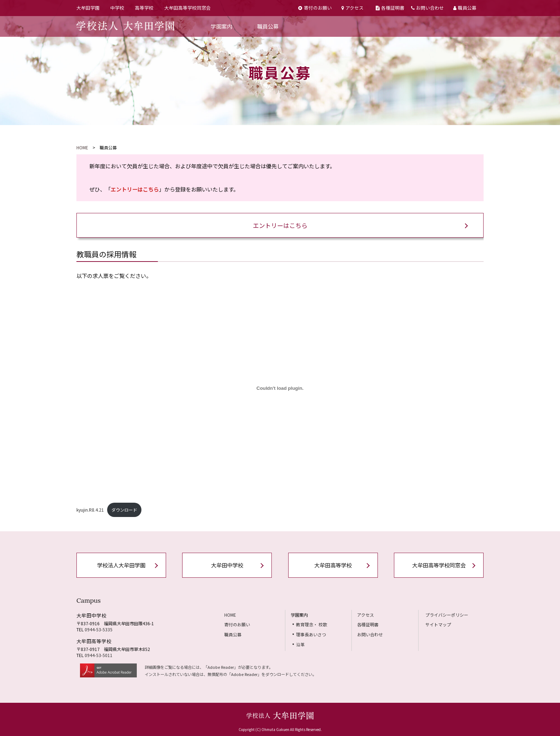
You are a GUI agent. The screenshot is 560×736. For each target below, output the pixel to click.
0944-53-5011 (99, 655)
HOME (82, 147)
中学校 (117, 8)
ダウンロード (124, 510)
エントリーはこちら (280, 225)
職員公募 (465, 8)
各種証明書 (390, 8)
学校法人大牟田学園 (121, 565)
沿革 (300, 644)
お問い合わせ (427, 8)
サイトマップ (438, 624)
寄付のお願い (315, 8)
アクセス (352, 8)
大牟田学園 (88, 8)
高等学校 (144, 8)
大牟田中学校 (227, 565)
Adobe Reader (221, 667)
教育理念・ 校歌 (312, 624)
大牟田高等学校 (333, 565)
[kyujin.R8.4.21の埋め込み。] (280, 388)
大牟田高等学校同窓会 (187, 8)
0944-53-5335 (99, 629)
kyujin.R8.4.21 (90, 510)
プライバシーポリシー (447, 615)
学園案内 (221, 26)
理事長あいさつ (311, 634)
